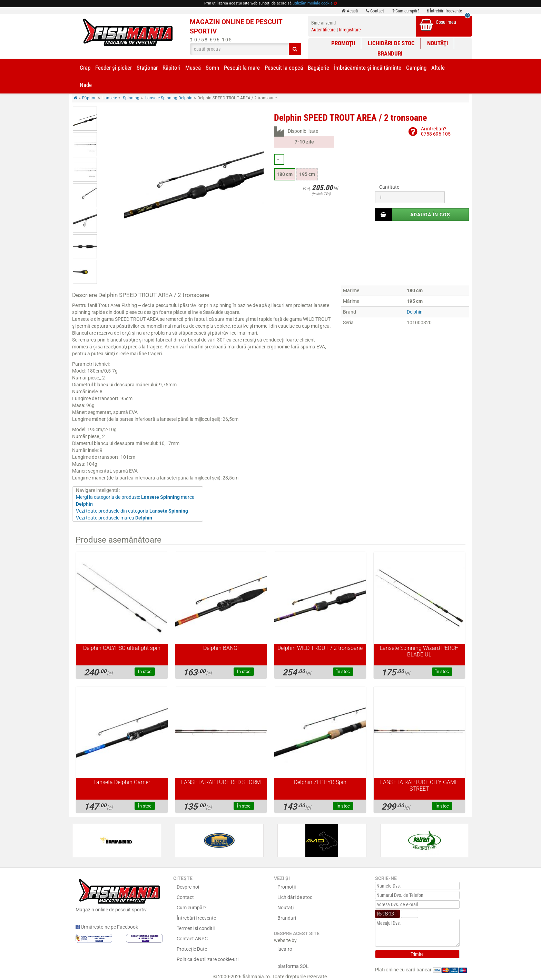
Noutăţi (438, 43)
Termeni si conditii (196, 928)
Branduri (390, 53)
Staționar (147, 68)
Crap (85, 68)
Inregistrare (350, 30)
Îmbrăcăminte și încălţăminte (368, 68)
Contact (375, 11)
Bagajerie (318, 68)
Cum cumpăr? (406, 11)
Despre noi (188, 887)
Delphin (415, 312)
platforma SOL (293, 966)
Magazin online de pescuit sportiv (119, 894)
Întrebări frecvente (445, 11)
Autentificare (323, 30)
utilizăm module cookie (313, 3)
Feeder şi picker (114, 68)
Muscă (193, 68)
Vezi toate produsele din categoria (132, 511)
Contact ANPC (192, 939)
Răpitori (171, 68)
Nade (86, 85)
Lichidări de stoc (391, 43)
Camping (416, 68)
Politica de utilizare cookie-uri (208, 959)
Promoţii (343, 43)
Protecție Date (192, 949)
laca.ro (285, 949)
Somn (212, 68)
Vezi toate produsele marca (114, 518)
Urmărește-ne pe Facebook (107, 927)
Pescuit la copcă (284, 68)
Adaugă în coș (430, 215)
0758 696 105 (211, 40)
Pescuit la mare (242, 68)
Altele (438, 68)
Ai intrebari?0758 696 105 (436, 131)
